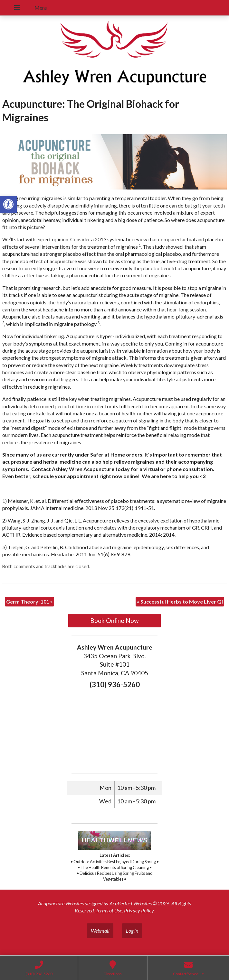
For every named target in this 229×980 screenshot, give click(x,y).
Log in (132, 931)
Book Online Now (115, 620)
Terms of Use (109, 910)
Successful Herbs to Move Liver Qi (180, 601)
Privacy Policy (139, 910)
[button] (8, 204)
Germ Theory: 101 (29, 601)
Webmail (100, 931)
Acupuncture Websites (61, 903)
